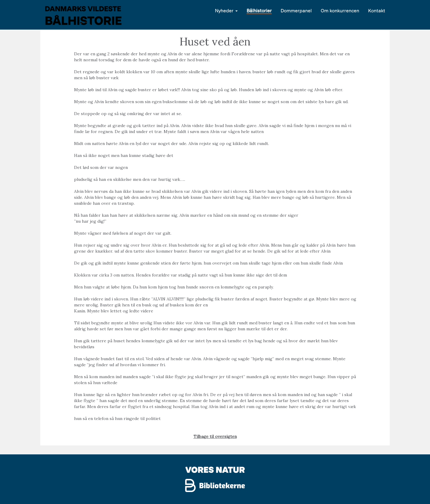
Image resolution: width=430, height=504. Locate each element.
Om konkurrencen (340, 10)
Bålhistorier (259, 10)
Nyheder (226, 10)
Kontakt (377, 10)
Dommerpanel (296, 10)
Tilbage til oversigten (215, 436)
